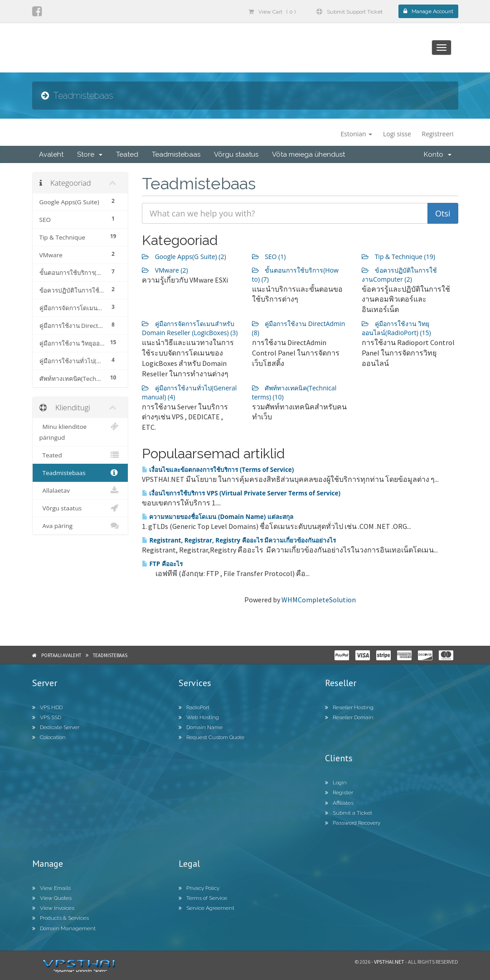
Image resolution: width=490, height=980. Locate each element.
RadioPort (194, 707)
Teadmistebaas (176, 154)
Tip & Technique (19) (398, 257)
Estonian (356, 134)
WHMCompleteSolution (319, 600)
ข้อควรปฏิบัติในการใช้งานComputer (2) (399, 275)
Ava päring (80, 526)
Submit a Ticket (349, 813)
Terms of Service (203, 898)
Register (339, 793)
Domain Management (64, 928)
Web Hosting (199, 717)
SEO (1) (269, 257)
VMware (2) (165, 270)
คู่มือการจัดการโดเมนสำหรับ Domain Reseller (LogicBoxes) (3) (190, 328)
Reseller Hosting (349, 707)
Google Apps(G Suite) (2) (184, 257)
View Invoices (53, 908)
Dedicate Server (56, 727)
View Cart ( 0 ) (272, 12)
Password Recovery (353, 823)
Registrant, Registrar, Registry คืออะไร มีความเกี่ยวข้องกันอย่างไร (239, 540)
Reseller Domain (349, 717)
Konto (438, 154)
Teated (127, 154)
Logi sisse (397, 134)
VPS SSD (47, 717)
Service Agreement (206, 908)
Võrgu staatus (236, 154)
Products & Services (61, 918)
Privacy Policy (199, 888)
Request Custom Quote (211, 737)
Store (90, 154)
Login (336, 783)
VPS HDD (47, 707)
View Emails (51, 888)
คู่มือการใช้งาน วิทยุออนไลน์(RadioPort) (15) (396, 328)
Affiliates (339, 803)
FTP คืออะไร (162, 564)
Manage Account (428, 11)
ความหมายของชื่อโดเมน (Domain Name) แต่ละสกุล (218, 517)
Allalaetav (80, 490)
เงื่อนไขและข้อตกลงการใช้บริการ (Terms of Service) (218, 470)
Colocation (49, 737)
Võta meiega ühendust (308, 154)
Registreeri (438, 134)
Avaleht (51, 154)
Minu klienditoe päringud (80, 431)
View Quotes (52, 898)
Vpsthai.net (389, 962)
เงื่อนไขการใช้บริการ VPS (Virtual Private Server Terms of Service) (241, 493)
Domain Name (201, 727)
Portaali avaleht (61, 655)
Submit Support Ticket (349, 12)
